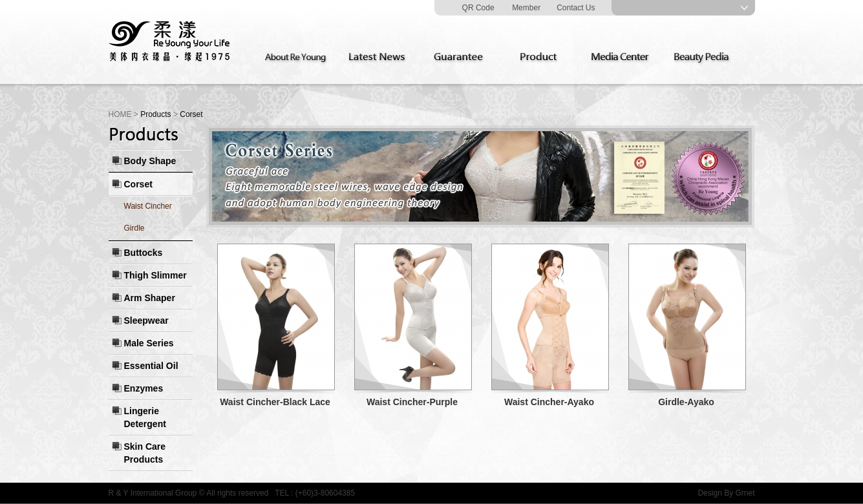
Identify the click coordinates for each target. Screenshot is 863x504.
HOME (120, 114)
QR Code (478, 8)
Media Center (624, 58)
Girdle (134, 228)
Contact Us (576, 8)
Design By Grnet (726, 493)
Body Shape (150, 161)
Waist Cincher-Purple (412, 402)
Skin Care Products (145, 453)
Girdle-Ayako (686, 402)
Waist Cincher (148, 206)
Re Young (170, 42)
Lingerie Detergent (145, 417)
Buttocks (144, 253)
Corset (138, 184)
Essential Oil (151, 366)
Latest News (379, 58)
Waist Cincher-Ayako (549, 402)
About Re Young (298, 58)
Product (542, 58)
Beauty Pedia (705, 58)
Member (526, 8)
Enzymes (144, 388)
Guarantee (461, 58)
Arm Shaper (150, 298)
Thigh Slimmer (155, 275)
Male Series (149, 343)
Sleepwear (146, 320)
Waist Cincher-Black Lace (275, 402)
